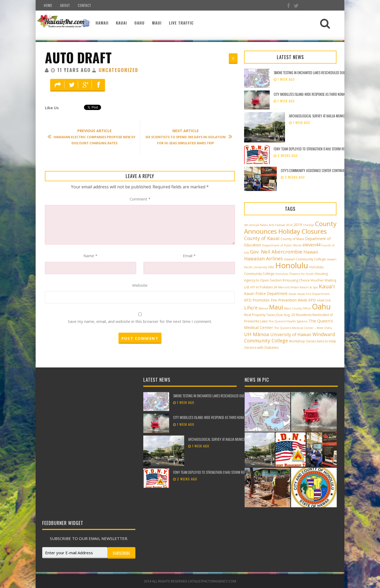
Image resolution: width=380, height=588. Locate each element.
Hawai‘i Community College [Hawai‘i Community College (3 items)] (305, 259)
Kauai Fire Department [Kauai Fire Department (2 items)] (313, 294)
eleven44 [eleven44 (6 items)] (312, 245)
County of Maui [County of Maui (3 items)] (292, 239)
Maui (157, 23)
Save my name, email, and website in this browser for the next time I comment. (140, 321)
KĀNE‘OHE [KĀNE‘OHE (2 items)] (324, 300)
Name (90, 256)
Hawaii (102, 23)
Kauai (121, 23)
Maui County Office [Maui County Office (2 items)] (298, 308)
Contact (84, 5)
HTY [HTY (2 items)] (253, 287)
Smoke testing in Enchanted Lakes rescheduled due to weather (317, 73)
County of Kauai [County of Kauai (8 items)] (262, 238)
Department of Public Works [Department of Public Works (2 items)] (282, 245)
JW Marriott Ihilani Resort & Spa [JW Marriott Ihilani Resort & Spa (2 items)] (296, 287)
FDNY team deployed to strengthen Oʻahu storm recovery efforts (320, 149)
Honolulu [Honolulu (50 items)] (292, 265)
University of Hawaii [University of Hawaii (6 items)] (291, 334)
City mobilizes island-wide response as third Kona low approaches (321, 94)
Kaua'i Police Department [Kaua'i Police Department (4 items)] (266, 293)
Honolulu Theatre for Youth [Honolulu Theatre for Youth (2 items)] (295, 274)
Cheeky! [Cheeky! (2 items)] (308, 225)
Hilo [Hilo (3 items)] (271, 267)
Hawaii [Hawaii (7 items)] (311, 252)
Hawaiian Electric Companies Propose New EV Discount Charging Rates (94, 137)
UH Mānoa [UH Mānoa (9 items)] (257, 334)
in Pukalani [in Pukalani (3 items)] (264, 287)
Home (48, 5)
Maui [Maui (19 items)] (276, 307)
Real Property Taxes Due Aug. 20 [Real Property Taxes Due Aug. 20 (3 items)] (270, 315)
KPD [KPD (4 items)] (312, 300)
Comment (140, 199)
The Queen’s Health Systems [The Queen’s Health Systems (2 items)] (288, 321)
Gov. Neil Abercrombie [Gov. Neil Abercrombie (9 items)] (276, 252)
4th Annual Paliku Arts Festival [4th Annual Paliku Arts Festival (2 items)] (265, 225)
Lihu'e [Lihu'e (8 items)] (251, 308)
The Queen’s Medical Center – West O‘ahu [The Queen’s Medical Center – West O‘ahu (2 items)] (303, 328)
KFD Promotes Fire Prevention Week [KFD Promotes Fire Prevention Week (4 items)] (276, 300)
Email (189, 256)
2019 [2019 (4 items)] (298, 225)
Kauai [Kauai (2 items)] (293, 294)
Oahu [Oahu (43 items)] (321, 307)
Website (140, 285)
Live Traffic (181, 23)
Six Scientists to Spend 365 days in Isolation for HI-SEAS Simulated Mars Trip (186, 137)
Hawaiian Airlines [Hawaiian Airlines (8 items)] (263, 259)
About (65, 5)
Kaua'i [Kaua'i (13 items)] (327, 286)
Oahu (139, 23)
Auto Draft (78, 57)
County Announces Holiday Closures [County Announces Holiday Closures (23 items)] (290, 227)
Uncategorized (118, 70)
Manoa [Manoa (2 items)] (263, 308)
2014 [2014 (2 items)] (289, 225)
